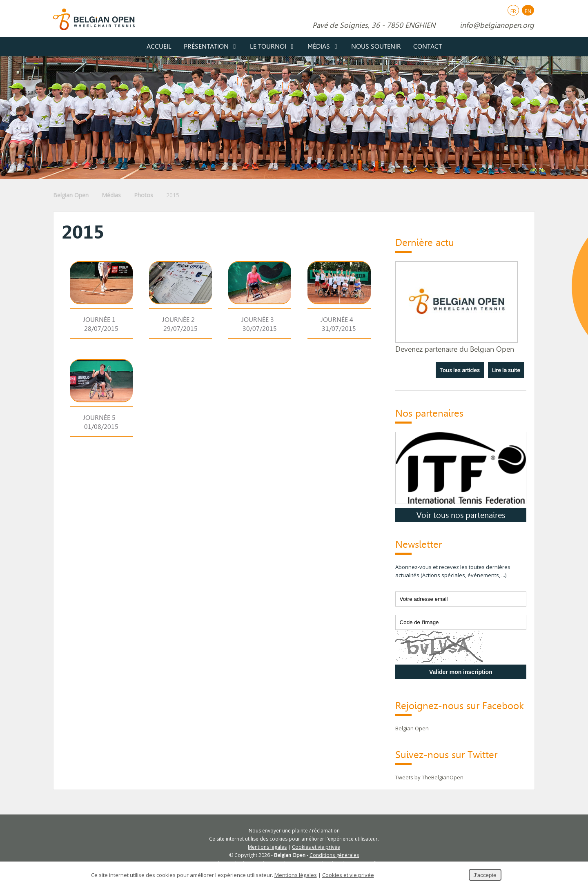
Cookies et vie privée (316, 847)
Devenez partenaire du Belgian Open (455, 349)
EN (528, 11)
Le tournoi (268, 46)
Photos (144, 195)
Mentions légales (267, 847)
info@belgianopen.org (497, 25)
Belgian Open (71, 195)
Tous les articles (460, 370)
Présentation (206, 46)
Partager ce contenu (574, 539)
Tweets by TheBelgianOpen (429, 777)
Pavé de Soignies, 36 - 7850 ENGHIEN (374, 25)
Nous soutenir (376, 46)
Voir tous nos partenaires (461, 515)
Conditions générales (334, 855)
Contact (428, 46)
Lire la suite (506, 370)
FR (513, 11)
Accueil (159, 46)
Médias (319, 46)
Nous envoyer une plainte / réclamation (294, 831)
